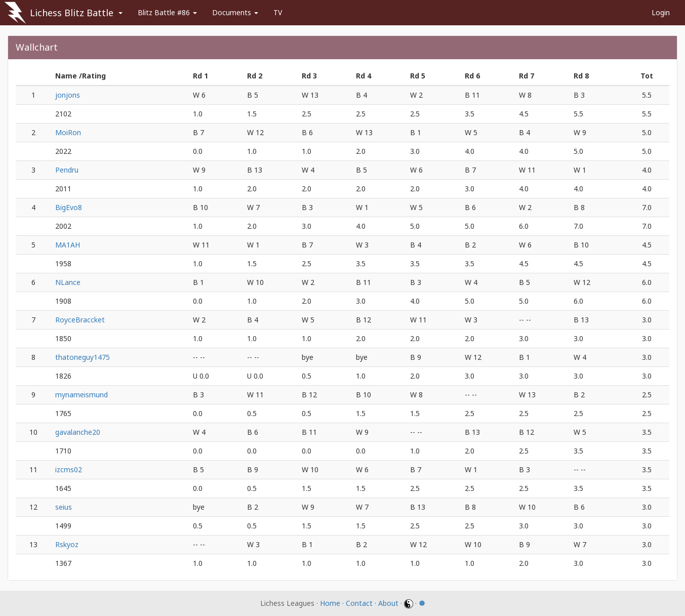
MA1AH (68, 245)
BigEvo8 (69, 207)
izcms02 (69, 469)
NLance (68, 282)
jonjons (68, 95)
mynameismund (82, 395)
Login (661, 12)
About (388, 603)
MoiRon (68, 132)
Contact (359, 603)
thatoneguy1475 (83, 357)
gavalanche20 (78, 432)
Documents (235, 12)
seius (64, 507)
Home (330, 603)
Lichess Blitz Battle (72, 13)
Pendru (67, 170)
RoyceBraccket (80, 320)
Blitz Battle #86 (167, 12)
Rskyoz (67, 544)
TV (278, 12)
